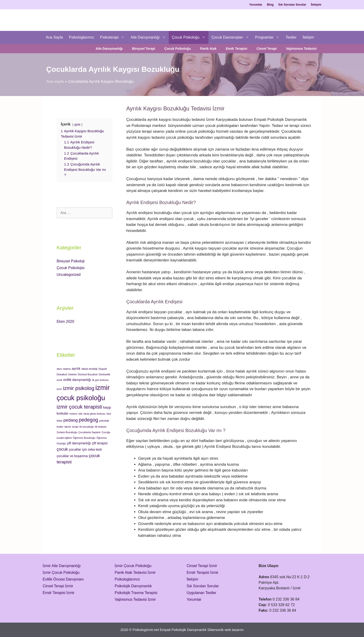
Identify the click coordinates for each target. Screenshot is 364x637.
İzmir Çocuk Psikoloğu (61, 573)
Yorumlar (256, 5)
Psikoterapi (114, 37)
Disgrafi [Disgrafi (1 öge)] (103, 369)
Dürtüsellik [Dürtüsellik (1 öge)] (104, 374)
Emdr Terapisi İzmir (59, 593)
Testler (291, 37)
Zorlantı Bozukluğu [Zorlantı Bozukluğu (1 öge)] (67, 432)
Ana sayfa (55, 81)
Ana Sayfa (54, 37)
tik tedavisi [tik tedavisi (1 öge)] (101, 427)
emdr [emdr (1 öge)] (59, 380)
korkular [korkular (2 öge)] (62, 413)
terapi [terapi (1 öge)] (75, 427)
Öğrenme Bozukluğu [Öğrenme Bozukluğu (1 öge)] (84, 438)
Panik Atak (208, 49)
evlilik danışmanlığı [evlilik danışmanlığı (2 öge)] (77, 380)
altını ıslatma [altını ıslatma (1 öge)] (64, 369)
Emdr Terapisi (237, 49)
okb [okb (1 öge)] (80, 414)
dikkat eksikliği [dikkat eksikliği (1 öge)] (89, 369)
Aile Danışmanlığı (149, 37)
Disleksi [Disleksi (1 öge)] (72, 374)
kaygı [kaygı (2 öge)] (107, 407)
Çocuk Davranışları (232, 37)
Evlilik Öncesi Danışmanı (63, 579)
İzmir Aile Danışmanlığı (62, 566)
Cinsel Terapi (267, 49)
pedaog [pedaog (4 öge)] (71, 420)
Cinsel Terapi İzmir (58, 586)
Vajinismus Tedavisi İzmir (135, 599)
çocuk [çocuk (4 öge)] (62, 449)
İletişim (316, 5)
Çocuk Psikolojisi (71, 268)
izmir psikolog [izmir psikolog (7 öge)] (79, 388)
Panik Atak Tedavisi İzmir (135, 573)
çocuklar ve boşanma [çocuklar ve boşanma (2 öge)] (72, 456)
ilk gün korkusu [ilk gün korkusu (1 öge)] (100, 380)
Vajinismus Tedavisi (301, 49)
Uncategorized (69, 275)
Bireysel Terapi (144, 49)
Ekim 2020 (65, 322)
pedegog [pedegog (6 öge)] (88, 420)
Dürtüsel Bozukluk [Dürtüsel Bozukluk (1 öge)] (88, 374)
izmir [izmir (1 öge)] (59, 389)
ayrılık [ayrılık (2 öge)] (76, 369)
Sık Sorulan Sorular (292, 5)
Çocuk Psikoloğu (190, 37)
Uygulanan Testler (201, 593)
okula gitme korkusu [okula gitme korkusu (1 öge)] (94, 414)
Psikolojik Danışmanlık (133, 586)
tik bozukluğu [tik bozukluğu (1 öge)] (87, 427)
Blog (270, 5)
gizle (77, 124)
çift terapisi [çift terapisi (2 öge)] (100, 443)
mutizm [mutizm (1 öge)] (73, 414)
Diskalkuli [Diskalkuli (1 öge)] (62, 374)
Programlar (269, 37)
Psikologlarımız (81, 37)
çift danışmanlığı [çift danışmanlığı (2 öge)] (79, 443)
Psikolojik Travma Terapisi (136, 593)
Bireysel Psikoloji (71, 261)
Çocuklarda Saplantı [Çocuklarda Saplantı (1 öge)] (89, 432)
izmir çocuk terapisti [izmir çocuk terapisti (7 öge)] (79, 407)
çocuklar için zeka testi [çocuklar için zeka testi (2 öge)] (85, 449)
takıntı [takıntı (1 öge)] (68, 427)
